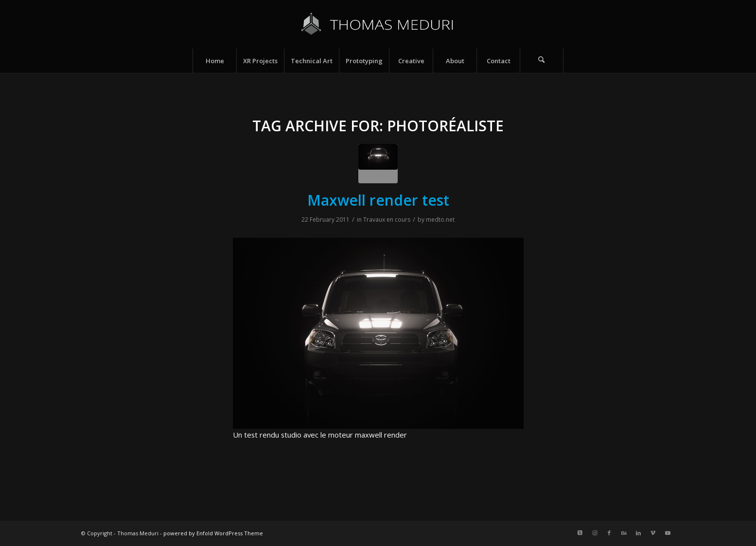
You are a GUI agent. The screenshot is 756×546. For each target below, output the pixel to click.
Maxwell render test (378, 200)
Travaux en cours (387, 220)
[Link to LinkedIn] (638, 533)
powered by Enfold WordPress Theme (213, 533)
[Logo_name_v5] (378, 24)
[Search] (542, 61)
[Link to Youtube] (668, 533)
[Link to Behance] (624, 533)
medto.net (440, 220)
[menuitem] (214, 61)
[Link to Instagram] (595, 533)
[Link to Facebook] (609, 533)
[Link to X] (580, 533)
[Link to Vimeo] (653, 533)
